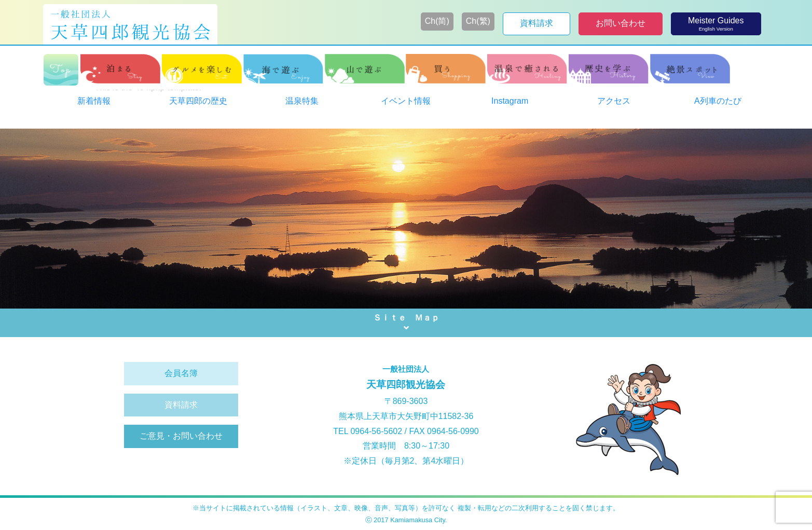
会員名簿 (181, 373)
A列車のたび (718, 101)
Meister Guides (716, 24)
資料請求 (536, 23)
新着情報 (94, 101)
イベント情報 (406, 101)
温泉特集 (302, 101)
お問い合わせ (621, 23)
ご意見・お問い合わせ (181, 436)
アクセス (614, 101)
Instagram (510, 101)
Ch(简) (437, 21)
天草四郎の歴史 (198, 101)
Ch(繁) (478, 21)
